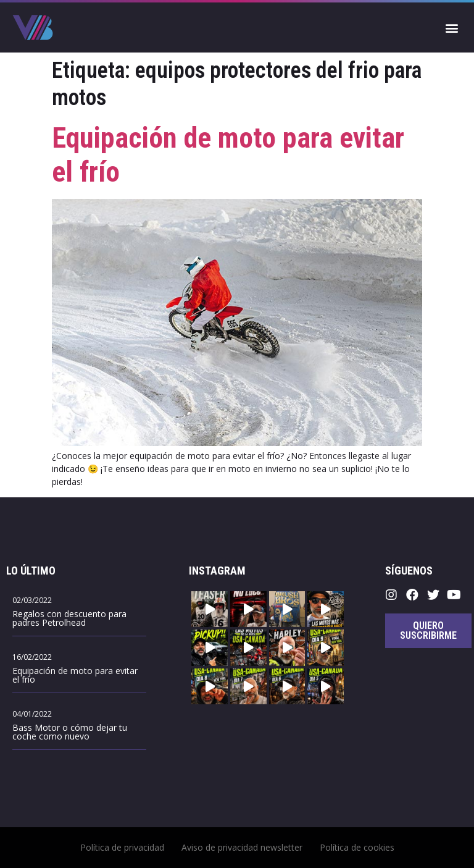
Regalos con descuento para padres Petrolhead (69, 618)
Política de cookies (357, 847)
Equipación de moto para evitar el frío (75, 675)
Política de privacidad (122, 847)
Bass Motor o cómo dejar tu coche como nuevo (70, 732)
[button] (451, 27)
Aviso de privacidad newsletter (242, 847)
